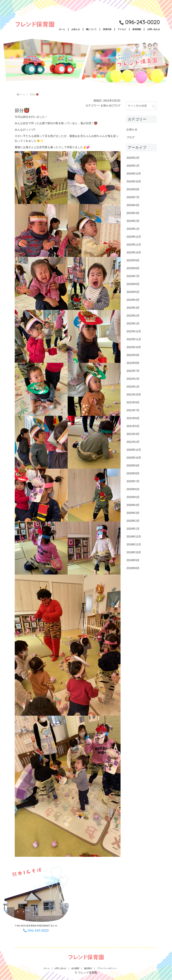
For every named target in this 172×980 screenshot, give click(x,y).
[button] (154, 106)
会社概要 (75, 968)
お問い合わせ (154, 29)
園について (91, 29)
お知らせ (76, 29)
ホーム (62, 29)
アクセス (122, 29)
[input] (141, 106)
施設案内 (88, 968)
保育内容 (107, 29)
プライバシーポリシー (107, 968)
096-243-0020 (142, 22)
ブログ (116, 105)
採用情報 (137, 29)
